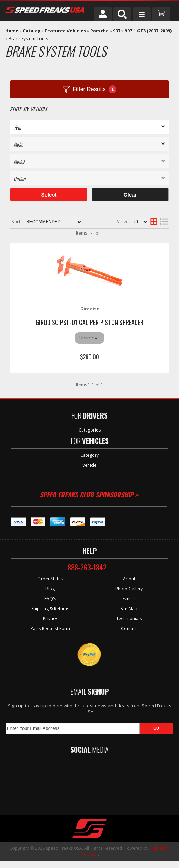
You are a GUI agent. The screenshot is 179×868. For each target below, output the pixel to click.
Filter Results (89, 89)
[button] (122, 14)
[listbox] (89, 127)
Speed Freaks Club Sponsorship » (89, 495)
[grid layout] (154, 222)
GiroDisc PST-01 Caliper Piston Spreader (89, 322)
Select (49, 195)
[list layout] (164, 222)
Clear (130, 195)
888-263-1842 (87, 567)
